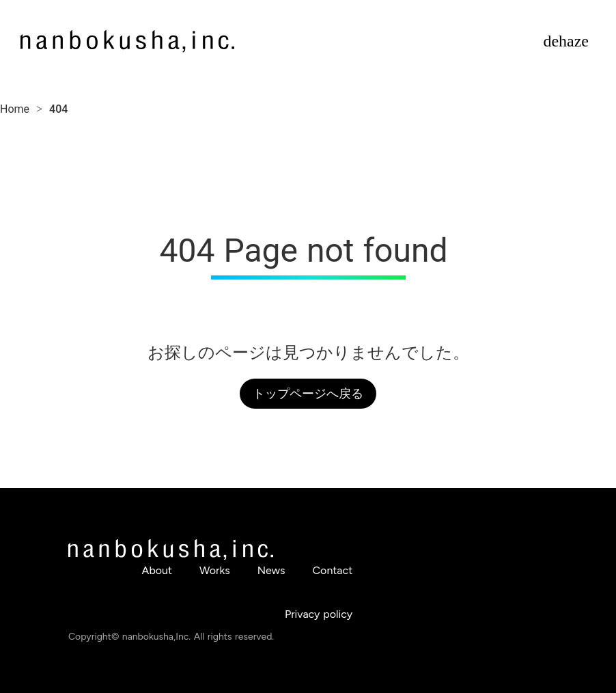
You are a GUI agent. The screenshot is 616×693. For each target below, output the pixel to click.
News (271, 570)
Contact (333, 570)
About (157, 570)
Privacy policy (319, 614)
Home (15, 109)
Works (215, 570)
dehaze (566, 41)
